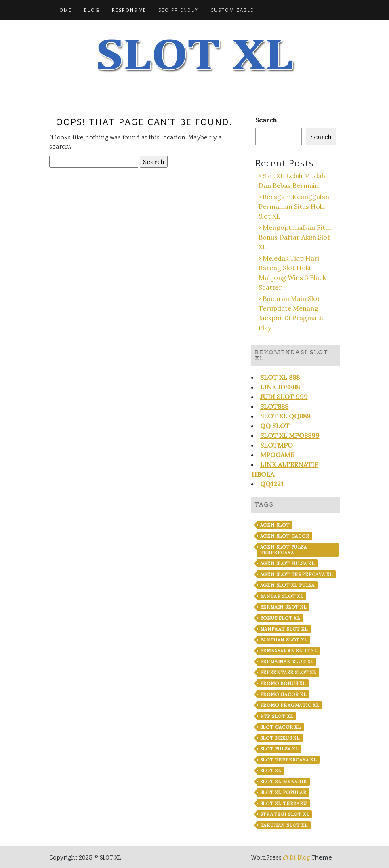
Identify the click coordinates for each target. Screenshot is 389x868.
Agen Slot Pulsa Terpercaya (284, 550)
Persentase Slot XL (288, 673)
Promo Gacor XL (283, 694)
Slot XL (271, 771)
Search (266, 120)
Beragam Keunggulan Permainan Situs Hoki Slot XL (294, 206)
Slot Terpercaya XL (288, 760)
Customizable (232, 10)
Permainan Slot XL (287, 662)
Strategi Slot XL (285, 814)
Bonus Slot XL (280, 618)
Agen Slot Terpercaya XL (296, 574)
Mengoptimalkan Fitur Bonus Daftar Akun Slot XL (295, 237)
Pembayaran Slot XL (289, 651)
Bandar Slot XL (282, 596)
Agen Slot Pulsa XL (287, 563)
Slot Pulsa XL (279, 749)
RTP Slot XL (277, 716)
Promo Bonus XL (283, 683)
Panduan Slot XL (284, 640)
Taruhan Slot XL (284, 825)
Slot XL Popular (283, 792)
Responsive (129, 10)
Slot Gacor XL (281, 727)
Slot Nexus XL (280, 738)
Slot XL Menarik (284, 782)
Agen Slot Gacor (285, 536)
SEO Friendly (178, 10)
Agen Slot (275, 525)
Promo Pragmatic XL (290, 705)
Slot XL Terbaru (284, 803)
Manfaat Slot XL (284, 629)
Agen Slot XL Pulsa (287, 585)
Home (64, 10)
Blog (92, 10)
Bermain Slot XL (283, 607)
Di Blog (296, 857)
